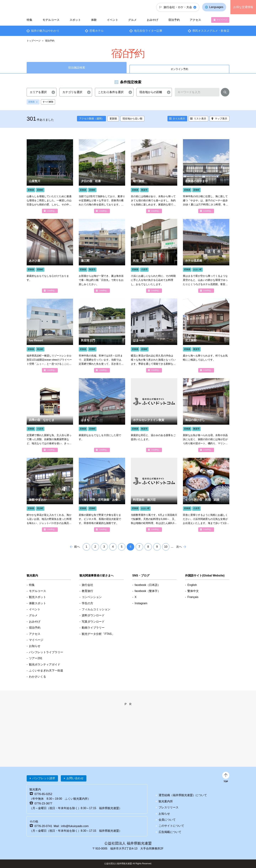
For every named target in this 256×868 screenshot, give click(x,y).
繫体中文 (193, 591)
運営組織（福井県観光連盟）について (183, 795)
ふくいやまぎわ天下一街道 (46, 671)
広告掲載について (170, 832)
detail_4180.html (206, 176)
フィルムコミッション (96, 609)
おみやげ (153, 20)
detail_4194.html (206, 495)
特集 (30, 20)
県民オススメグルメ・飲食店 (211, 31)
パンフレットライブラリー (46, 652)
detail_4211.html (206, 415)
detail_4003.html (154, 256)
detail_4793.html (50, 495)
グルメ (132, 20)
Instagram (141, 603)
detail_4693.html (102, 495)
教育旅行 (87, 591)
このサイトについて (171, 826)
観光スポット (38, 597)
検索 (225, 93)
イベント (113, 20)
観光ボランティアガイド (45, 664)
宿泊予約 (174, 20)
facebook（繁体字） (147, 591)
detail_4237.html (102, 335)
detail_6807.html (50, 335)
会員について (167, 820)
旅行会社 (87, 585)
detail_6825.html (50, 176)
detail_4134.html (50, 415)
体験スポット (38, 603)
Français (193, 597)
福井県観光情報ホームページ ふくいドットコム (50, 7)
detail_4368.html (154, 415)
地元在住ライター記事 (148, 31)
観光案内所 (166, 801)
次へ (179, 547)
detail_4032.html (102, 176)
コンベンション (92, 597)
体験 (94, 20)
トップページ (34, 41)
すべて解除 (48, 102)
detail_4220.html (154, 335)
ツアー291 (36, 658)
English (192, 585)
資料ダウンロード (93, 615)
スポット (75, 20)
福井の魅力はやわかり (45, 31)
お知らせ (35, 646)
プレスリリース (169, 807)
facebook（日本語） (147, 585)
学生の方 (87, 603)
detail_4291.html (154, 176)
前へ (77, 547)
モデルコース (51, 20)
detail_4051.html (102, 415)
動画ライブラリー (93, 628)
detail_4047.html (50, 256)
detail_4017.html (102, 256)
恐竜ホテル (97, 31)
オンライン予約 (179, 69)
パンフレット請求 (44, 778)
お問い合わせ (75, 778)
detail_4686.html (206, 256)
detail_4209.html (206, 335)
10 (166, 547)
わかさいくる (38, 677)
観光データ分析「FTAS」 (98, 634)
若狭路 (31, 102)
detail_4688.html (154, 495)
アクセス (195, 20)
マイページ (222, 20)
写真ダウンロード (93, 622)
